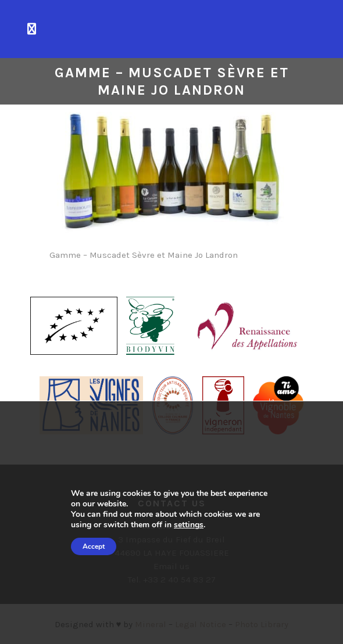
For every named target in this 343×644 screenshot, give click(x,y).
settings (189, 525)
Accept (94, 546)
